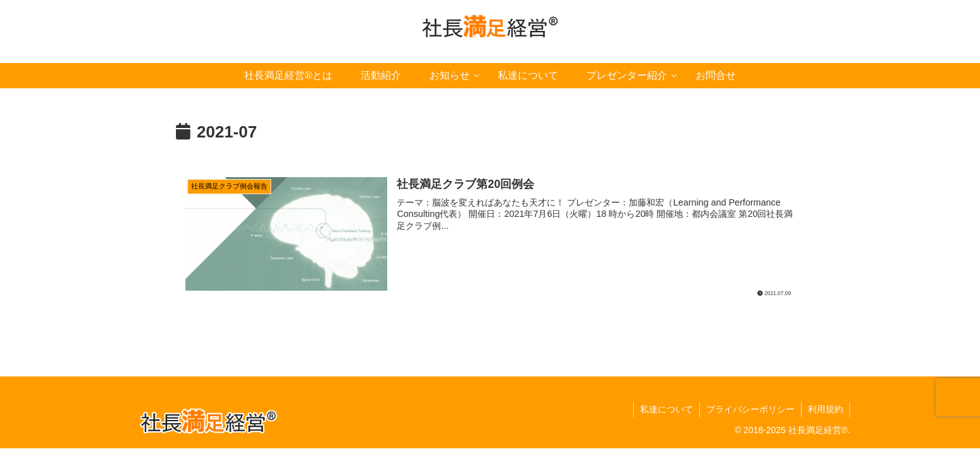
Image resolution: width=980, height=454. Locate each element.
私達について (667, 409)
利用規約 (825, 409)
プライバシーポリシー (750, 409)
